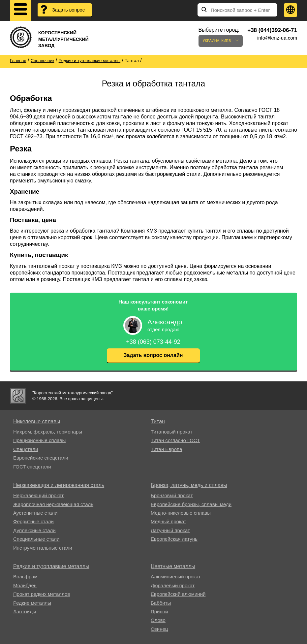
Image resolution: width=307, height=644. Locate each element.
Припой (159, 612)
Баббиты (161, 603)
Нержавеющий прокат (38, 495)
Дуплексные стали (34, 530)
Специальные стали (36, 539)
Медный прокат (169, 521)
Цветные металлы (173, 566)
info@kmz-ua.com (277, 38)
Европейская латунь (174, 539)
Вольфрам (25, 577)
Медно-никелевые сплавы (181, 513)
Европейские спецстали (41, 458)
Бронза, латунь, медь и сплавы (189, 485)
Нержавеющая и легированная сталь (59, 485)
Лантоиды (25, 612)
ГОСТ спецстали (32, 467)
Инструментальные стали (43, 548)
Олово (158, 620)
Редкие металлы (32, 603)
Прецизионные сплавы (39, 440)
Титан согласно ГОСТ (175, 440)
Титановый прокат (171, 432)
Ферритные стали (33, 521)
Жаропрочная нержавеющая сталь (53, 504)
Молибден (25, 585)
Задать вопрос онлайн (153, 355)
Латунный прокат (170, 530)
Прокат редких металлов (42, 594)
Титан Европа (167, 449)
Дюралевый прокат (173, 585)
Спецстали (26, 449)
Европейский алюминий (178, 594)
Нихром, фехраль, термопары (48, 432)
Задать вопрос (69, 10)
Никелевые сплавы (37, 421)
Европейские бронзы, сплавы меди (191, 504)
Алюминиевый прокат (176, 577)
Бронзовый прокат (172, 495)
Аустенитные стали (35, 513)
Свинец (159, 629)
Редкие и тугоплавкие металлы (51, 566)
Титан (158, 421)
